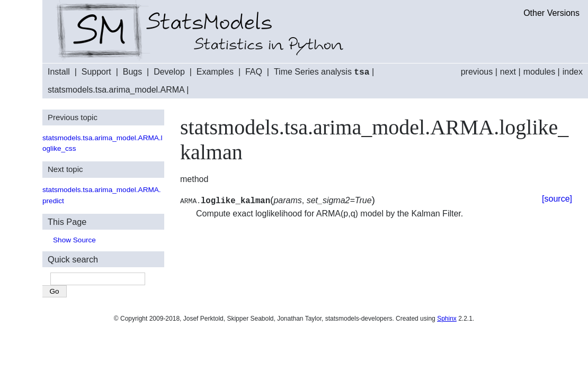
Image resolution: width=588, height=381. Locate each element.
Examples (215, 72)
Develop (169, 72)
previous (477, 72)
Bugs (132, 72)
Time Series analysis (322, 72)
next (508, 72)
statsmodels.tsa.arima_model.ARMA (116, 89)
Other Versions (551, 13)
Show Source (74, 239)
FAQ (254, 72)
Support (96, 72)
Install (59, 72)
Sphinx (447, 318)
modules (539, 72)
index (573, 72)
